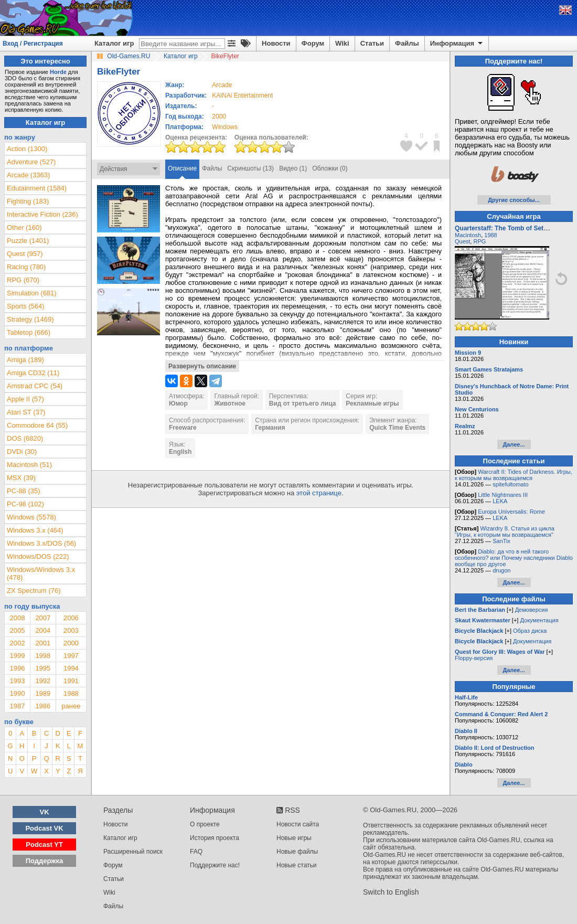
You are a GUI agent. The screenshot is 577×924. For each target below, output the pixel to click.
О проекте (205, 824)
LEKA (500, 501)
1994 (71, 668)
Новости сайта (298, 824)
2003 (71, 630)
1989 (43, 693)
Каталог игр (114, 43)
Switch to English (391, 892)
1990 (17, 693)
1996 (17, 668)
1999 (17, 656)
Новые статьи (297, 865)
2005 (17, 630)
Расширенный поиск (133, 852)
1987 (17, 706)
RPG (479, 241)
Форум (313, 43)
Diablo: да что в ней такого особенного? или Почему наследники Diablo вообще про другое (514, 558)
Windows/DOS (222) (38, 556)
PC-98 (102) (25, 504)
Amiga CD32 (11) (33, 373)
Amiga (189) (25, 360)
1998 (43, 656)
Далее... (514, 444)
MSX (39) (21, 478)
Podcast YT (44, 845)
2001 (43, 643)
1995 (43, 668)
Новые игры (294, 838)
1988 (71, 693)
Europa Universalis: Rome (511, 512)
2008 (17, 618)
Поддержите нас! (215, 865)
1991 (71, 681)
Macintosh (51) (29, 465)
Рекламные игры (372, 403)
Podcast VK (44, 828)
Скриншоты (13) (250, 168)
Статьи (372, 43)
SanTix (501, 541)
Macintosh (468, 235)
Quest (462, 241)
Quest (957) (25, 254)
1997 (71, 656)
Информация (457, 44)
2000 (219, 116)
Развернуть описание (202, 366)
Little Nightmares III (503, 495)
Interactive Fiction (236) (42, 214)
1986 (43, 706)
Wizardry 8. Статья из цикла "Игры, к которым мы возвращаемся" (505, 532)
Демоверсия (532, 610)
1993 (17, 681)
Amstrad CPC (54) (35, 386)
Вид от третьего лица (303, 403)
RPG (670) (23, 280)
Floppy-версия (474, 658)
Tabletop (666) (29, 332)
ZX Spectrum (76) (34, 591)
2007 (43, 618)
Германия (270, 428)
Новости (276, 43)
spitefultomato (510, 484)
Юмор (178, 403)
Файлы (407, 43)
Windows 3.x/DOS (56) (41, 543)
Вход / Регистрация (33, 44)
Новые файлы (297, 852)
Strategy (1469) (30, 319)
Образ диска (530, 631)
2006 (71, 618)
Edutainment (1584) (37, 188)
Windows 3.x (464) (35, 530)
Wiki (342, 43)
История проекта (215, 838)
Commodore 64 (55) (37, 425)
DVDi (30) (22, 452)
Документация (539, 620)
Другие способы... (514, 200)
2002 (17, 643)
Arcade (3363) (28, 175)
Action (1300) (27, 149)
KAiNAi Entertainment (242, 95)
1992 (43, 681)
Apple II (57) (25, 399)
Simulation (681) (32, 293)
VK (45, 812)
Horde (58, 72)
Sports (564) (26, 306)
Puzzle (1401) (28, 241)
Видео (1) (293, 168)
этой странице (319, 493)
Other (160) (24, 227)
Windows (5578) (31, 517)
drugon (501, 570)
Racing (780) (26, 267)
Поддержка (45, 861)
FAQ (196, 852)
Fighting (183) (28, 201)
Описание (182, 168)
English (180, 452)
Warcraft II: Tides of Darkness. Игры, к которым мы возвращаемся (514, 475)
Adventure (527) (31, 162)
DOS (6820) (25, 438)
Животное (230, 403)
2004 (43, 630)
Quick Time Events (397, 428)
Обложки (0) (330, 168)
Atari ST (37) (26, 412)
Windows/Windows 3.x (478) (41, 573)
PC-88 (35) (24, 491)
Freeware (183, 428)
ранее (71, 706)
